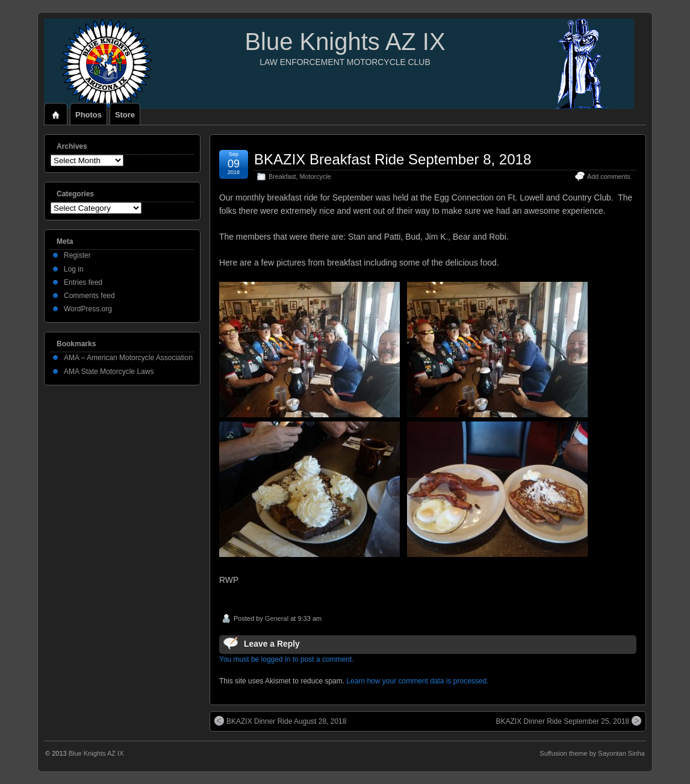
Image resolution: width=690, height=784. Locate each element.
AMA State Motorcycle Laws (109, 372)
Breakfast (282, 176)
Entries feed (83, 282)
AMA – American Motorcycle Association (128, 358)
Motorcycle (315, 176)
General (277, 618)
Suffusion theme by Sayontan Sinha (592, 753)
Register (77, 255)
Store (125, 115)
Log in (74, 269)
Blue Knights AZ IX (345, 42)
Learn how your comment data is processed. (417, 681)
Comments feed (89, 296)
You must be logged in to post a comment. (287, 659)
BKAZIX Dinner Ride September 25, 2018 (569, 721)
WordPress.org (88, 309)
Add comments (609, 176)
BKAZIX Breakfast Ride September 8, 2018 (393, 159)
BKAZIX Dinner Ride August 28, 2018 (280, 721)
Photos (89, 115)
